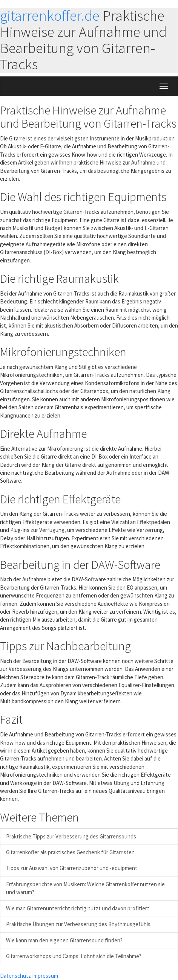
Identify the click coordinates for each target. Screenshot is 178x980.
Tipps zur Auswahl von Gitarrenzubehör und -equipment (72, 868)
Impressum (45, 976)
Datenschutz (15, 976)
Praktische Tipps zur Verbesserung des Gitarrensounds (71, 836)
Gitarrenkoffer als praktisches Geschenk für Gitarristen (70, 852)
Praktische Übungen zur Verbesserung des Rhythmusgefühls (78, 924)
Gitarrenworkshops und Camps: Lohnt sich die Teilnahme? (74, 956)
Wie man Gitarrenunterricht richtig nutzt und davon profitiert (78, 908)
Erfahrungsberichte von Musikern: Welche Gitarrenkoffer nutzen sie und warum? (85, 888)
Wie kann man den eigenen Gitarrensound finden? (64, 940)
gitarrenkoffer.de (50, 16)
